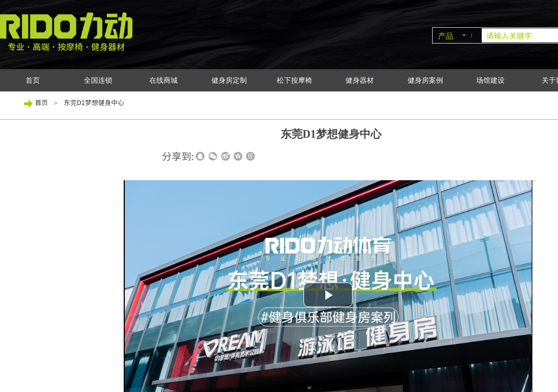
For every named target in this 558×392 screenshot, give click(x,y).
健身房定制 (229, 80)
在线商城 (163, 80)
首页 (33, 80)
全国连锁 (98, 80)
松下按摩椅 (295, 80)
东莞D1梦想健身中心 (94, 102)
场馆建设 (490, 80)
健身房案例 (425, 80)
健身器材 (360, 80)
